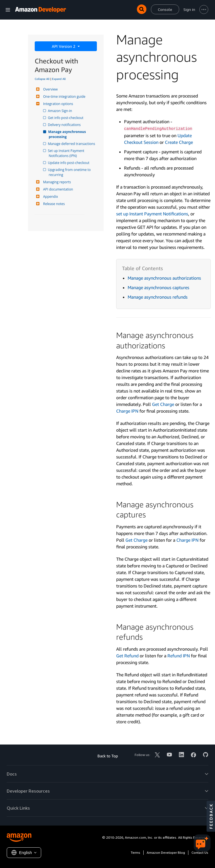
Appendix (50, 197)
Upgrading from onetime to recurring (70, 172)
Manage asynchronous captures (158, 287)
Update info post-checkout (69, 163)
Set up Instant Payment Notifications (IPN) (67, 153)
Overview (50, 89)
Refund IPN (179, 656)
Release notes (53, 204)
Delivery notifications (65, 125)
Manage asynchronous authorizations (164, 278)
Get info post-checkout (66, 118)
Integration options (57, 104)
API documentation (57, 189)
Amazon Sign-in (60, 111)
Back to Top (108, 756)
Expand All (59, 79)
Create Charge (179, 142)
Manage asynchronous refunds (158, 297)
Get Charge (163, 404)
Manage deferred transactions (72, 144)
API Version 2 (64, 46)
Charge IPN (127, 411)
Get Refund (127, 656)
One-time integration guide (64, 97)
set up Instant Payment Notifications (152, 214)
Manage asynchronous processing (68, 134)
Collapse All (42, 79)
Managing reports (56, 182)
